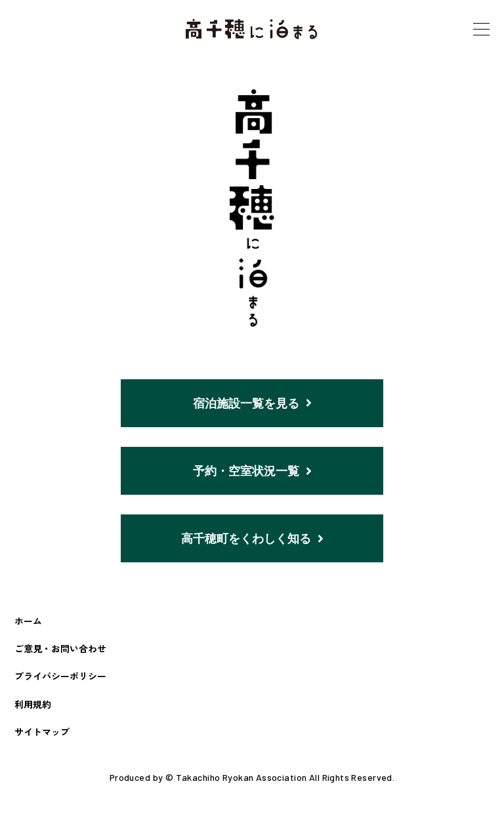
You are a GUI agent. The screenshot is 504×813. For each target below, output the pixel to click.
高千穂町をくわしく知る (252, 541)
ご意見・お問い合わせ (60, 652)
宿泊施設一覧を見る (252, 404)
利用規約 (33, 707)
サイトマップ (42, 734)
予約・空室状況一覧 (252, 472)
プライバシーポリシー (60, 679)
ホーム (28, 623)
